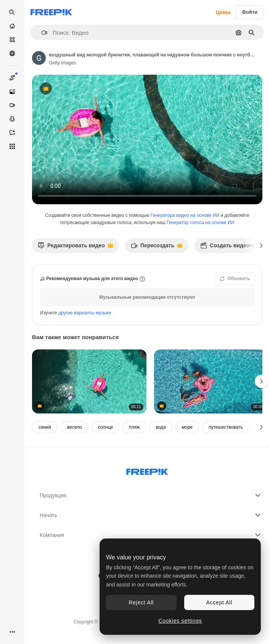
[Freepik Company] (147, 470)
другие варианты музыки (85, 313)
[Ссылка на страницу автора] (39, 58)
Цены (223, 12)
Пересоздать (157, 248)
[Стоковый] (12, 40)
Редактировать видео (75, 248)
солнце (106, 427)
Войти (250, 12)
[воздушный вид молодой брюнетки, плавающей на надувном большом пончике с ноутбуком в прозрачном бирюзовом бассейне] (89, 382)
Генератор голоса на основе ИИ (200, 223)
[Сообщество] (12, 53)
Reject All (141, 602)
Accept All (219, 602)
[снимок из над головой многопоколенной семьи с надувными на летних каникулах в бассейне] (211, 382)
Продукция (151, 495)
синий (45, 427)
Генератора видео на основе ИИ (185, 215)
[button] (41, 33)
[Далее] (261, 245)
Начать (151, 515)
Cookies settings (180, 621)
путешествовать (226, 427)
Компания (151, 535)
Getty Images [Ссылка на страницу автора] (62, 63)
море (187, 427)
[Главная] (12, 26)
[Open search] (12, 12)
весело (75, 427)
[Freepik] (51, 12)
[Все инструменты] (12, 146)
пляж (134, 427)
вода (161, 427)
